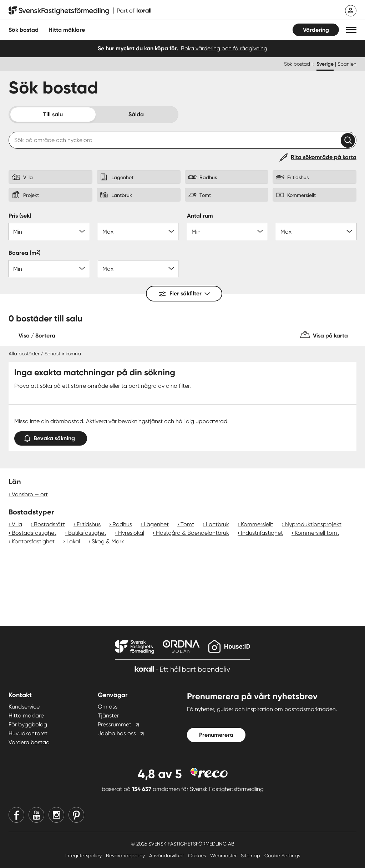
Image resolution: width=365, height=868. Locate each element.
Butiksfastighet (87, 533)
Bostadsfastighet (34, 533)
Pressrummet (115, 724)
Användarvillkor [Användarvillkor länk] (167, 856)
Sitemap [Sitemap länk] (251, 856)
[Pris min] (49, 232)
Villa (17, 524)
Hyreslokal (131, 533)
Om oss (108, 707)
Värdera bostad (29, 742)
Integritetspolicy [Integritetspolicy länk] (84, 856)
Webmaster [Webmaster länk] (224, 856)
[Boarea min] (49, 269)
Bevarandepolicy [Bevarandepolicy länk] (126, 856)
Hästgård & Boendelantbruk (192, 533)
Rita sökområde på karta (324, 157)
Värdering (316, 30)
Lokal (73, 541)
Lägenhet (156, 524)
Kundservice (24, 707)
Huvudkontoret (28, 733)
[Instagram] (56, 815)
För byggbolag (28, 724)
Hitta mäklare (26, 715)
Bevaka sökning (51, 437)
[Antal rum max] (316, 232)
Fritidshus (89, 524)
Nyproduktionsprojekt (313, 524)
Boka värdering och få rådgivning (224, 48)
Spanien (347, 64)
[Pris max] (138, 232)
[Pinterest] (76, 815)
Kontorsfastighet (33, 541)
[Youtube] (36, 815)
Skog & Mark (108, 541)
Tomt (187, 524)
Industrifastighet (262, 533)
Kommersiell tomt (317, 533)
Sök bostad (24, 30)
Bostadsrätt (49, 524)
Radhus (122, 524)
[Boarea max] (138, 269)
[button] (351, 30)
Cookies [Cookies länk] (198, 856)
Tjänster (108, 715)
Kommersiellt (257, 524)
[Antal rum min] (227, 232)
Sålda (136, 114)
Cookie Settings (282, 856)
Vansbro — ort (30, 494)
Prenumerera (216, 735)
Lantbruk (217, 524)
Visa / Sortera (37, 336)
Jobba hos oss (117, 733)
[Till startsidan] (80, 11)
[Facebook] (16, 815)
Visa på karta (330, 336)
